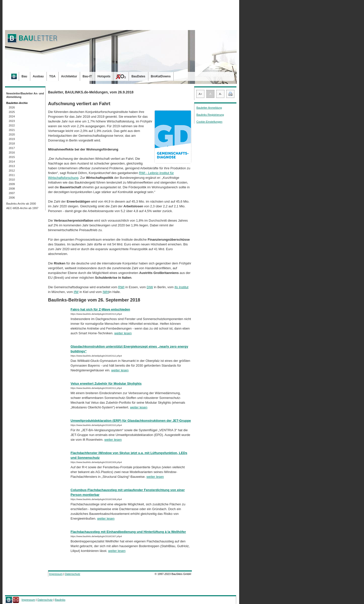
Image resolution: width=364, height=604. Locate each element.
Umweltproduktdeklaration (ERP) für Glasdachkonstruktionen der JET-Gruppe (131, 421)
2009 (12, 184)
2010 (12, 180)
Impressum (56, 574)
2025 (12, 112)
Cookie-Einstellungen (209, 122)
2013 (12, 166)
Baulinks (60, 600)
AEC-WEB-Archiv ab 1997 (22, 208)
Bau (24, 76)
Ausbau (38, 76)
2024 (12, 116)
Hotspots (104, 76)
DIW (150, 287)
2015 (12, 157)
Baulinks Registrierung (210, 115)
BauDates (138, 76)
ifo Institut (182, 287)
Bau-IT (87, 76)
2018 (12, 143)
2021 (12, 130)
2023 (12, 121)
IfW (76, 292)
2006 (12, 198)
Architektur (69, 76)
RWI (121, 287)
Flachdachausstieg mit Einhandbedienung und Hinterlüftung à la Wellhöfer (128, 532)
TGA (52, 76)
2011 (12, 175)
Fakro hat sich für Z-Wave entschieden (100, 309)
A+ (200, 94)
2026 (12, 107)
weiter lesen (123, 333)
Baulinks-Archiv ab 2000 (21, 204)
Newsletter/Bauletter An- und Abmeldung (25, 95)
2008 (12, 189)
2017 (12, 148)
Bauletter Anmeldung (209, 108)
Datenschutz (72, 574)
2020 (12, 134)
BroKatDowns (161, 76)
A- (221, 94)
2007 (12, 193)
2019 (12, 139)
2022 (12, 125)
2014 (12, 162)
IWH (106, 292)
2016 (12, 153)
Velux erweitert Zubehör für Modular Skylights (106, 384)
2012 (12, 171)
